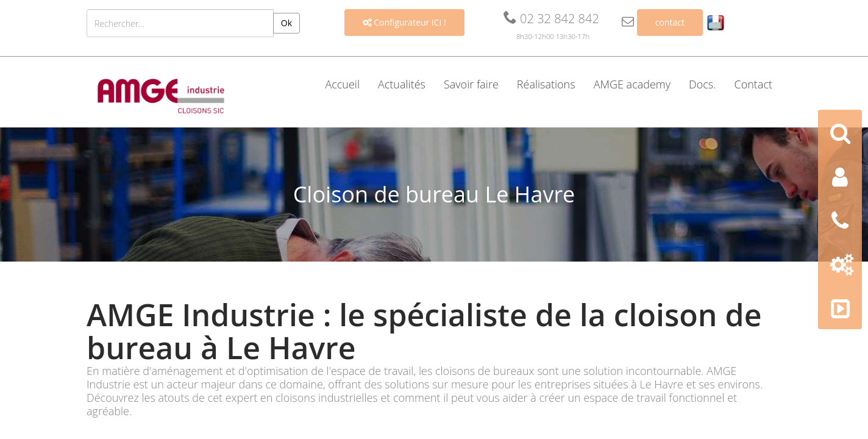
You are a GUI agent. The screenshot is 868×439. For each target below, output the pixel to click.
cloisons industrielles (327, 398)
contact (670, 22)
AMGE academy (632, 84)
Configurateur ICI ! (404, 22)
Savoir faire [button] (471, 84)
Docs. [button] (703, 84)
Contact (753, 84)
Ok (286, 23)
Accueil (342, 84)
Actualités (402, 84)
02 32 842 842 (551, 19)
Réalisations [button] (546, 84)
